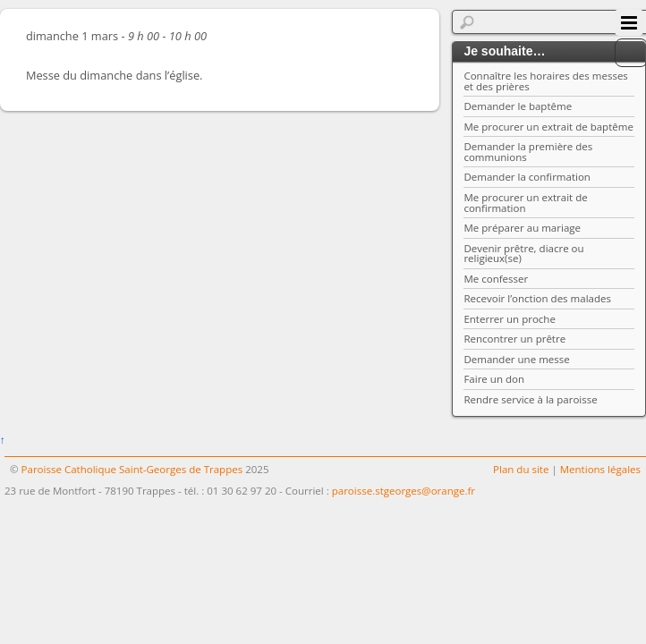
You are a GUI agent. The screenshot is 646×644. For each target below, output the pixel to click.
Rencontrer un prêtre (514, 339)
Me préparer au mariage (522, 228)
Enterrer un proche (509, 319)
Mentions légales (600, 469)
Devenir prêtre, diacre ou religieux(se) (523, 254)
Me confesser (496, 279)
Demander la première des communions (528, 152)
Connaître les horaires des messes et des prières (545, 81)
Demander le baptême (518, 106)
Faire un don (494, 379)
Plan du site (521, 469)
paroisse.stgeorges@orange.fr (404, 491)
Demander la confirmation (527, 177)
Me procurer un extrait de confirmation (525, 203)
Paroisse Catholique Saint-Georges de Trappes (132, 469)
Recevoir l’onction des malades (537, 298)
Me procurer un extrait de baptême (548, 127)
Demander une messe (516, 359)
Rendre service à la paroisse (530, 399)
